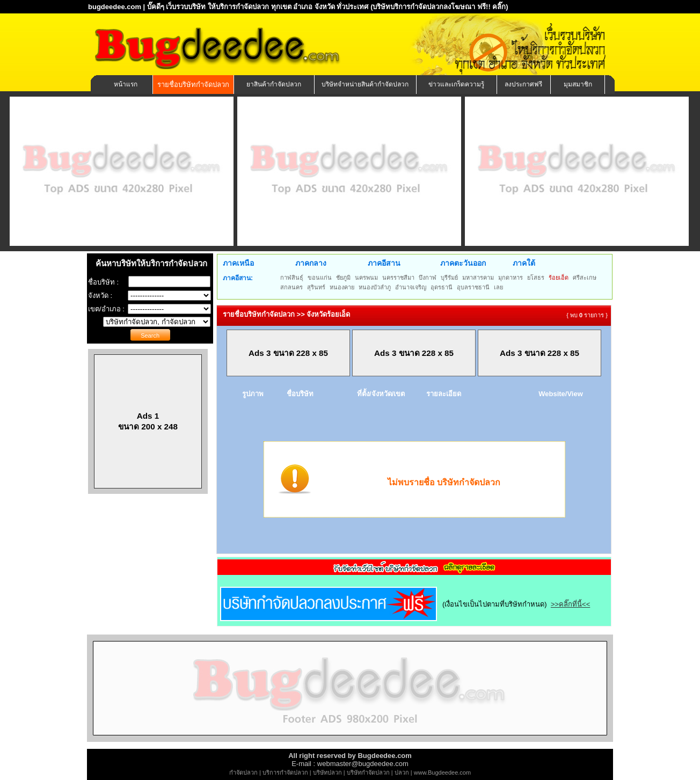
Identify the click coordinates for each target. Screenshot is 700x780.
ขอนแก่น (320, 278)
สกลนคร (291, 287)
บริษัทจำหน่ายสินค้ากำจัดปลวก (365, 84)
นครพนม (366, 278)
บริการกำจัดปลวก (285, 772)
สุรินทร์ (316, 287)
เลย (498, 287)
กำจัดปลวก (243, 772)
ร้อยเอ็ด (559, 278)
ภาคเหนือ (238, 263)
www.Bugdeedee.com (442, 772)
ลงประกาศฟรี (523, 84)
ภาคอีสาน (384, 263)
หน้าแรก (126, 84)
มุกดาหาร (511, 278)
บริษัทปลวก (327, 772)
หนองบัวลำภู (375, 287)
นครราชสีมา (398, 278)
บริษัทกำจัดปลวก (368, 772)
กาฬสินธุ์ (292, 278)
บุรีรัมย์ (449, 278)
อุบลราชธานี (473, 287)
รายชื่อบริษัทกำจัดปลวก (193, 85)
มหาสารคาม (478, 278)
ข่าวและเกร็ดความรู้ (456, 84)
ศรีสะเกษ (585, 278)
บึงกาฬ (428, 278)
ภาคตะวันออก (463, 263)
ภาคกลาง (311, 263)
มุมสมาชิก (578, 84)
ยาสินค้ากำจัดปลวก (274, 84)
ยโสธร (536, 278)
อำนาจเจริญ (411, 287)
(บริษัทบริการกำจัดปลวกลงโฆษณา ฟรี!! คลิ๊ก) (439, 7)
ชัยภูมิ (343, 278)
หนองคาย (342, 287)
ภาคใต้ (524, 263)
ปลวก (402, 772)
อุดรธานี (442, 287)
